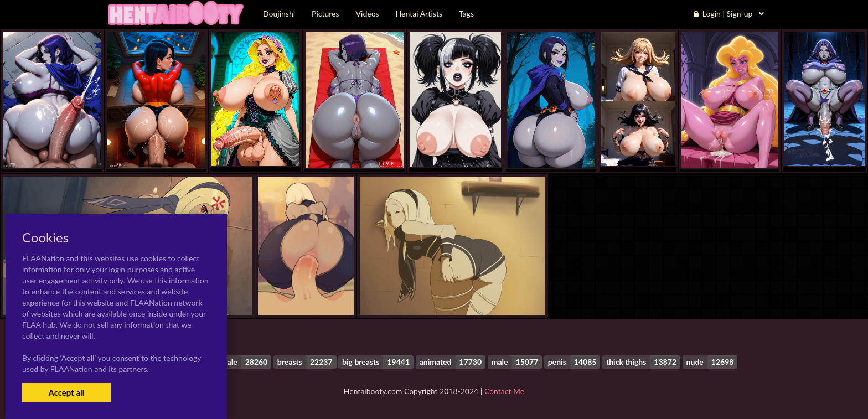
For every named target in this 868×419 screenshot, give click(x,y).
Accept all (66, 392)
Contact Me (504, 391)
